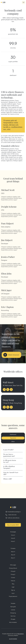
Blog (13, 584)
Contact (13, 578)
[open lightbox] (11, 355)
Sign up (13, 590)
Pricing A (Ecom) (13, 568)
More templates (13, 622)
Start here (13, 616)
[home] (3, 2)
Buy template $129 (13, 525)
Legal (13, 587)
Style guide (13, 607)
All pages (13, 619)
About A (13, 552)
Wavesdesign (20, 634)
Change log (13, 613)
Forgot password (13, 596)
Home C (13, 541)
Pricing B (13, 571)
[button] (24, 2)
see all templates (13, 639)
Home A (13, 535)
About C (13, 558)
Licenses (13, 610)
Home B (13, 538)
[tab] (13, 436)
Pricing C (13, 574)
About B (13, 555)
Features (13, 581)
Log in (13, 593)
